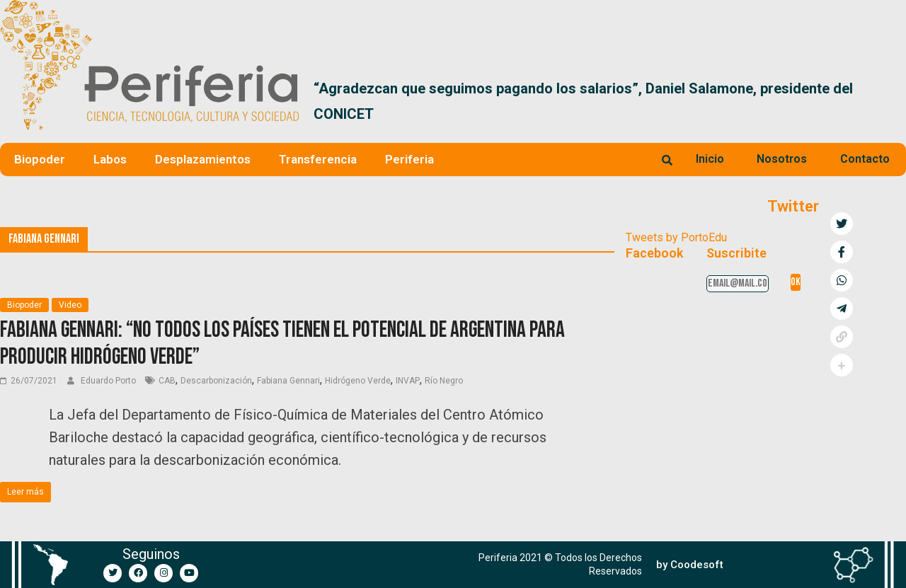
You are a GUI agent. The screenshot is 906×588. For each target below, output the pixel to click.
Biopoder (40, 159)
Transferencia (318, 159)
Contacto (865, 159)
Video (70, 305)
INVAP (408, 381)
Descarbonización (216, 381)
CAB (167, 381)
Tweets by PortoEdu (676, 237)
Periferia (409, 159)
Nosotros (782, 159)
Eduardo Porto (109, 381)
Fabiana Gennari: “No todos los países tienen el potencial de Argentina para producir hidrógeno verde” (282, 344)
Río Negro (444, 381)
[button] (889, 101)
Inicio (710, 159)
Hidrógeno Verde (358, 381)
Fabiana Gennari (288, 381)
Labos (110, 159)
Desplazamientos (203, 159)
